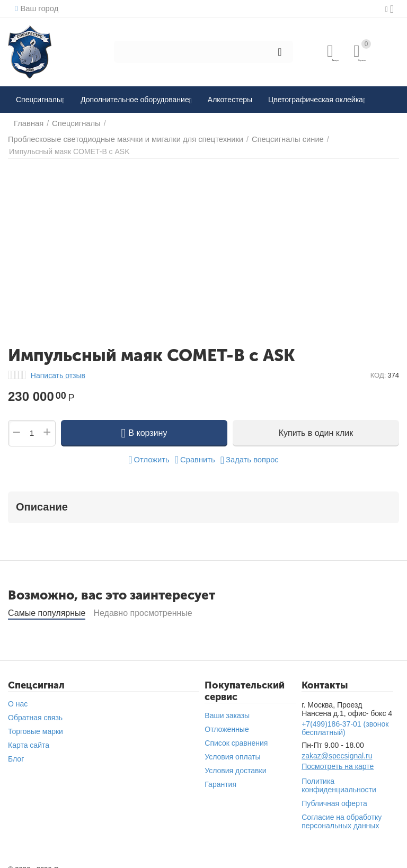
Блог (16, 750)
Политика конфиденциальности (339, 777)
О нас (18, 695)
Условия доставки (235, 762)
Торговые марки (36, 723)
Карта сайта (29, 737)
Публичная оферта (334, 795)
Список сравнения (236, 735)
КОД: (378, 367)
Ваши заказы (227, 707)
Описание (42, 498)
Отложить (151, 451)
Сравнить (195, 451)
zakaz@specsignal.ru (337, 747)
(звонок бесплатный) (345, 720)
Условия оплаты (232, 748)
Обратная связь (35, 709)
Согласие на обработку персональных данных (342, 813)
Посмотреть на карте (338, 758)
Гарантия (220, 776)
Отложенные (227, 721)
